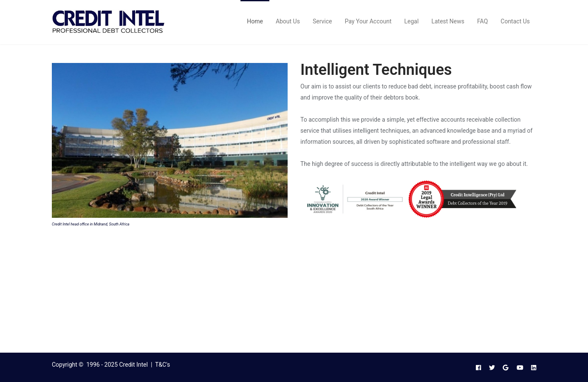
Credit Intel (134, 365)
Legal (412, 21)
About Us (288, 21)
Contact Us (515, 21)
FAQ (482, 21)
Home (255, 21)
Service (322, 21)
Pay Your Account (368, 21)
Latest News (448, 21)
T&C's (163, 365)
